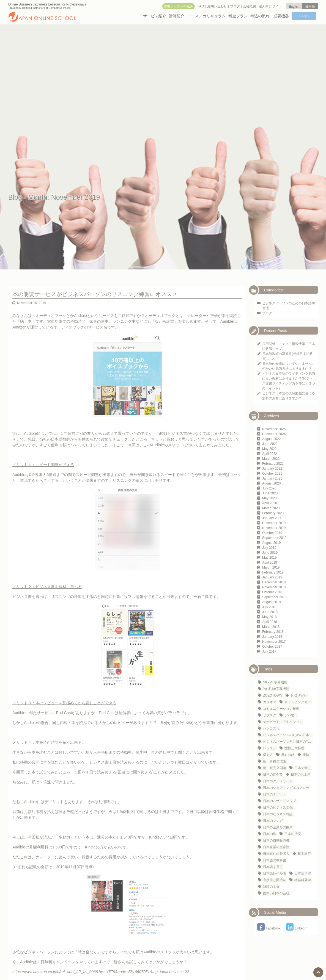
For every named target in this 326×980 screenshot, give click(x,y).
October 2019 (272, 533)
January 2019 (272, 577)
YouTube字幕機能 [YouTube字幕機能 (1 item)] (276, 689)
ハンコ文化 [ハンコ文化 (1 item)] (271, 728)
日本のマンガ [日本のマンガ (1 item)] (273, 821)
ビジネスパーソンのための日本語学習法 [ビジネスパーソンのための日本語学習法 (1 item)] (288, 735)
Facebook (269, 928)
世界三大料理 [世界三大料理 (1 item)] (294, 748)
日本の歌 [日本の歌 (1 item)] (270, 834)
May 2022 (269, 449)
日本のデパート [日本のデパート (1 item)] (275, 794)
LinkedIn (297, 928)
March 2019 (271, 567)
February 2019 (273, 572)
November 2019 (274, 528)
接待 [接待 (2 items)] (306, 755)
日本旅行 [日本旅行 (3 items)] (304, 854)
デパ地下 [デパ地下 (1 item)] (291, 715)
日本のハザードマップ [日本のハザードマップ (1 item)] (280, 801)
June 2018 (270, 612)
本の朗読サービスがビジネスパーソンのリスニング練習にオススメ (95, 294)
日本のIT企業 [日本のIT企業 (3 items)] (273, 775)
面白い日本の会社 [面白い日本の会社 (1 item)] (276, 893)
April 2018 (270, 622)
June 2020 (270, 493)
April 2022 (270, 454)
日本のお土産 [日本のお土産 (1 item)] (301, 775)
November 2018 (274, 587)
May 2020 (269, 498)
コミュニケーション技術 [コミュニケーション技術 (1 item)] (281, 709)
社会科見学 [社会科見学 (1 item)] (303, 880)
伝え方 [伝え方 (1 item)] (268, 755)
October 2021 (272, 474)
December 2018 (274, 582)
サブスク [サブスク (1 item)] (270, 715)
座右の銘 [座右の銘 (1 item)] (288, 755)
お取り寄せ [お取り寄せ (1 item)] (299, 695)
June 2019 (270, 553)
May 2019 (269, 558)
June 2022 (270, 444)
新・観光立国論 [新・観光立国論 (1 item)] (275, 768)
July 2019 (269, 548)
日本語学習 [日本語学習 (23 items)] (303, 873)
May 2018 (269, 617)
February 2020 (273, 513)
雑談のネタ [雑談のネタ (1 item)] (271, 887)
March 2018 (271, 627)
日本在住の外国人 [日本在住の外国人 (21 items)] (276, 854)
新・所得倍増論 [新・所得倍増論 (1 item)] (275, 761)
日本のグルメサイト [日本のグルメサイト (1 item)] (278, 781)
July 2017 (269, 652)
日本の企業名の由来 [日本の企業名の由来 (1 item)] (278, 827)
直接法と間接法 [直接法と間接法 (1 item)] (275, 880)
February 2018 (273, 632)
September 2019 (274, 538)
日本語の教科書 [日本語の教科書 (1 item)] (275, 860)
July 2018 (269, 607)
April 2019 (270, 563)
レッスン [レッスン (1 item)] (270, 748)
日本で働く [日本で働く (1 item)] (303, 768)
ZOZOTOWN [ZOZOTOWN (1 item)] (273, 695)
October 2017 (272, 647)
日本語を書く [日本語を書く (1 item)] (273, 867)
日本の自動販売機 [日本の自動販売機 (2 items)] (276, 840)
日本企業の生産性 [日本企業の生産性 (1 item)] (276, 847)
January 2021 (272, 478)
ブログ (267, 313)
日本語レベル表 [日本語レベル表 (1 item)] (275, 873)
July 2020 (269, 488)
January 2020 (272, 518)
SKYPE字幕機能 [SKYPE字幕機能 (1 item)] (275, 682)
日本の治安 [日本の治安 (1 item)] (293, 834)
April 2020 (270, 503)
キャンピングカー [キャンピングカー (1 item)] (298, 702)
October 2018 (272, 592)
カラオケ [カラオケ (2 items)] (270, 702)
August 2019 (271, 543)
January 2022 (272, 469)
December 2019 (274, 523)
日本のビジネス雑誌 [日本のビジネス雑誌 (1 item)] (278, 814)
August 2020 (271, 483)
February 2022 (273, 464)
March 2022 (271, 459)
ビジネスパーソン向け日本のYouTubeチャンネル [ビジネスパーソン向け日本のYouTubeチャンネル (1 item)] (288, 742)
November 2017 (274, 642)
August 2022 (271, 439)
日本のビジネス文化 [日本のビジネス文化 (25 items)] (278, 808)
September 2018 (274, 597)
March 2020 (271, 508)
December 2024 (274, 434)
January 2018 (272, 637)
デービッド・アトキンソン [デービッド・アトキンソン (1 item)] (283, 722)
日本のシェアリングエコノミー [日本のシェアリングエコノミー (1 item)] (286, 788)
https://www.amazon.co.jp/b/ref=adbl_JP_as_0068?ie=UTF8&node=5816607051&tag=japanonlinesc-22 (101, 972)
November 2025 (274, 429)
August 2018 (271, 602)
